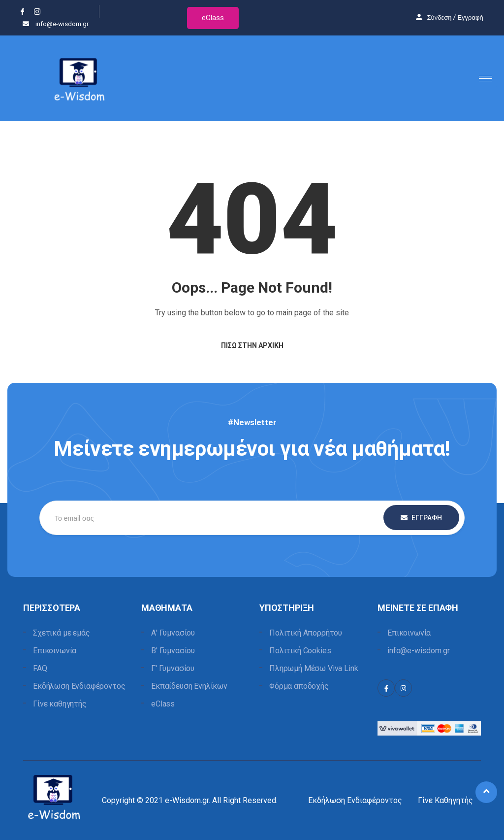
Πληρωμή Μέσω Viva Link (314, 668)
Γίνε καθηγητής (60, 704)
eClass (213, 18)
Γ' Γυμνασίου (173, 668)
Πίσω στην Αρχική (252, 345)
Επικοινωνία (55, 651)
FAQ (40, 668)
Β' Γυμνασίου (173, 651)
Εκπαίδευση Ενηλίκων (189, 686)
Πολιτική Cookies (300, 651)
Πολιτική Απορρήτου (306, 633)
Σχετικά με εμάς (62, 633)
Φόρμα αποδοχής (299, 686)
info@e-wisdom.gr (418, 651)
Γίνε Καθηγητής (445, 800)
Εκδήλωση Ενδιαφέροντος (79, 686)
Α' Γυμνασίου (173, 633)
